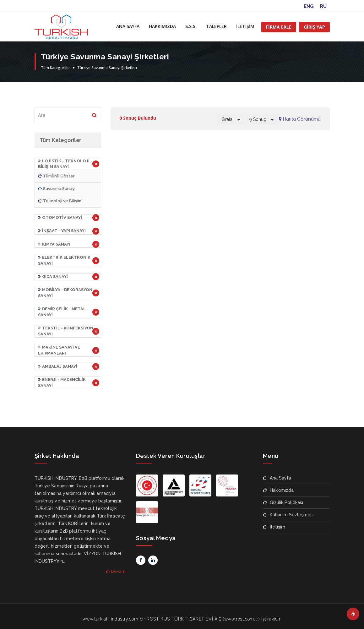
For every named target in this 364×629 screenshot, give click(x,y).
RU (323, 6)
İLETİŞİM (245, 26)
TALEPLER (216, 26)
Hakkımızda (278, 485)
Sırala (231, 119)
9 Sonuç (261, 119)
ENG (309, 6)
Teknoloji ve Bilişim (60, 201)
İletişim (274, 522)
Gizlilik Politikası (283, 497)
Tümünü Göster (56, 176)
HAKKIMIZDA (162, 26)
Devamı (116, 566)
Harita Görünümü (300, 119)
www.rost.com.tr (241, 614)
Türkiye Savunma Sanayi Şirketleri (107, 68)
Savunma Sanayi (57, 188)
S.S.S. (191, 26)
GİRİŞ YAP (314, 27)
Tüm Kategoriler (55, 68)
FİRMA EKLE (279, 27)
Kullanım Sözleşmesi (288, 509)
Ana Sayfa (277, 473)
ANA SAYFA (128, 26)
